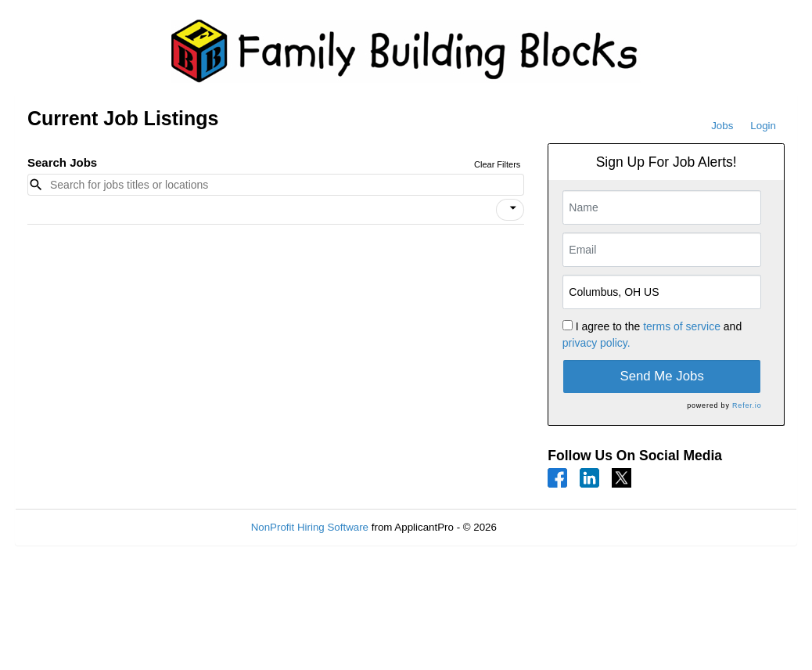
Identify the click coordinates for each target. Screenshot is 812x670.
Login (763, 126)
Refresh (543, 527)
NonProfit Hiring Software (310, 527)
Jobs (722, 126)
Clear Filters (497, 164)
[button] (510, 210)
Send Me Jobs (662, 376)
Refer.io (747, 405)
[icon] (513, 208)
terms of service (682, 326)
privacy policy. (596, 343)
